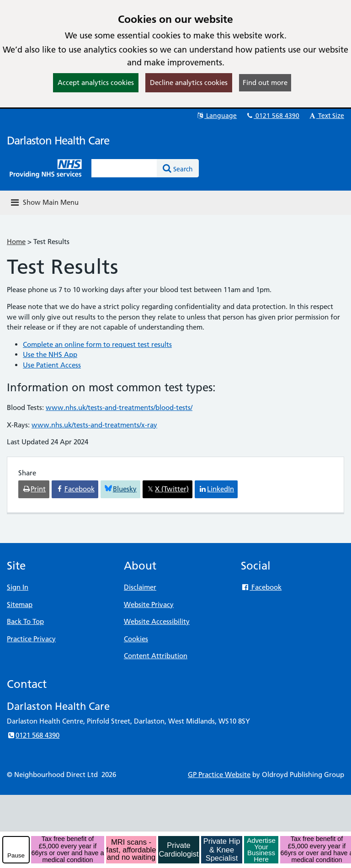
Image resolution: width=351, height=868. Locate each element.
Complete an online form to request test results (97, 344)
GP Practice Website (219, 775)
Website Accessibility (157, 621)
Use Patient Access (52, 365)
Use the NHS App (50, 354)
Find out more (265, 83)
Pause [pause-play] (16, 855)
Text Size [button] (326, 116)
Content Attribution (156, 656)
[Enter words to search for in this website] (124, 168)
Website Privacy (149, 604)
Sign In (18, 587)
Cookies (136, 639)
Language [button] (216, 116)
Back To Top (25, 621)
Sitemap (20, 604)
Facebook (261, 587)
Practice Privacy (31, 639)
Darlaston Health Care (58, 141)
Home (16, 242)
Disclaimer (140, 587)
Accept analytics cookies (96, 83)
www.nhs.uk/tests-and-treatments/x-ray (94, 425)
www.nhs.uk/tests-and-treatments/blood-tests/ (119, 407)
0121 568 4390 (272, 116)
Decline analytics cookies (189, 83)
